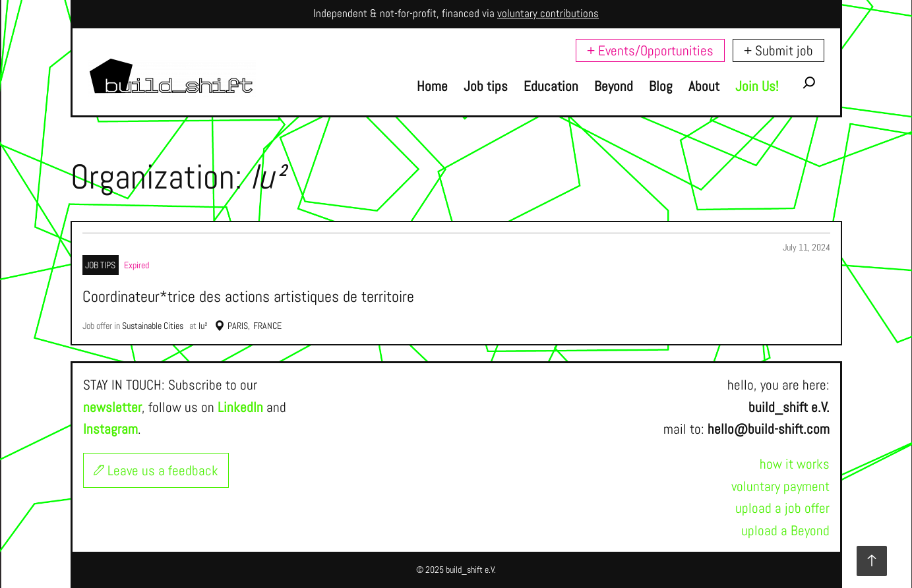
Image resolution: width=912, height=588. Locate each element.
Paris (238, 326)
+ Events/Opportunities (650, 50)
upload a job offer (782, 508)
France (267, 326)
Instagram (110, 429)
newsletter (112, 407)
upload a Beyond (785, 530)
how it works (795, 464)
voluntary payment (780, 486)
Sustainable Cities (153, 326)
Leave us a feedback (156, 470)
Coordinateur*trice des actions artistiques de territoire (248, 297)
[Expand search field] (809, 86)
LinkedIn (240, 407)
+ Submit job (778, 50)
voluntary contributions (548, 14)
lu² (203, 326)
